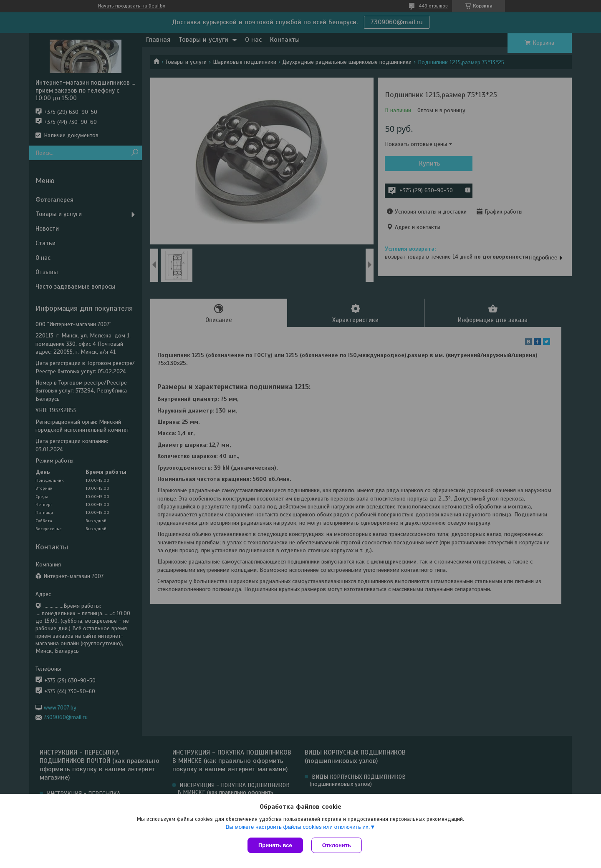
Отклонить (337, 845)
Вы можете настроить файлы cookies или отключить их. (298, 827)
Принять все (275, 845)
